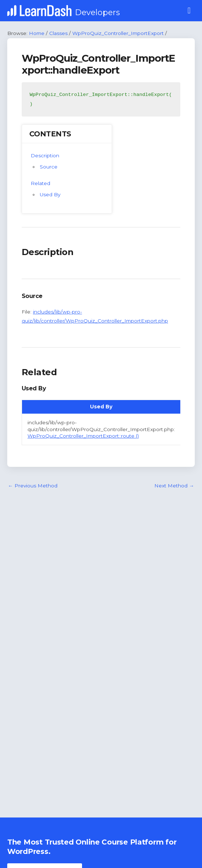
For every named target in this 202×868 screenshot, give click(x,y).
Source (49, 167)
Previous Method (33, 486)
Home (37, 33)
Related (40, 183)
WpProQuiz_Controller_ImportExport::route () (83, 436)
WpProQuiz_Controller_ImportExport (118, 33)
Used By (50, 194)
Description (45, 155)
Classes (58, 33)
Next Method (174, 486)
